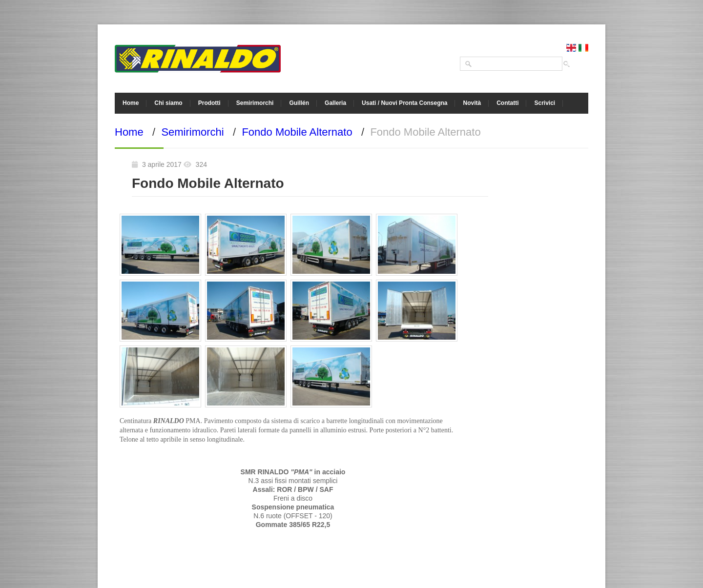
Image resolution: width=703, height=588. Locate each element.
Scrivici (545, 103)
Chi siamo (168, 103)
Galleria (335, 103)
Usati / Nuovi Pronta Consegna (404, 103)
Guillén (299, 103)
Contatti (507, 103)
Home (131, 103)
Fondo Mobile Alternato (297, 132)
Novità (472, 103)
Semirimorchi (255, 103)
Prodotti (209, 103)
